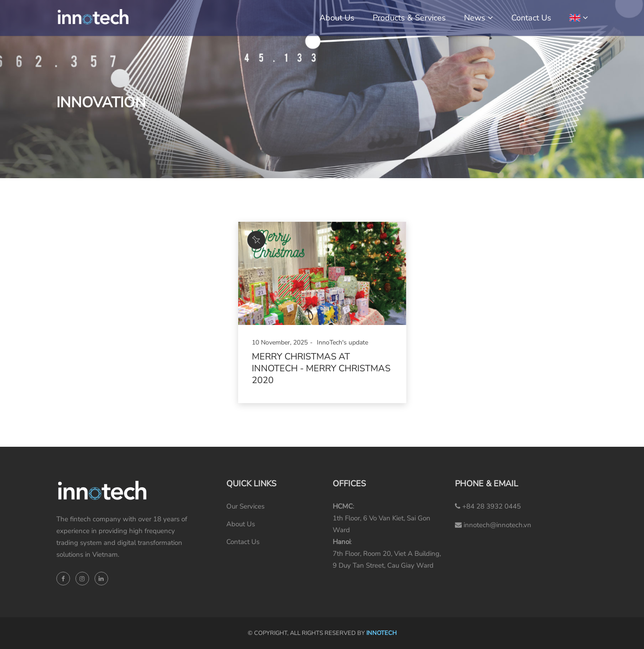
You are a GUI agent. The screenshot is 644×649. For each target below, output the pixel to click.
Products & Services (409, 18)
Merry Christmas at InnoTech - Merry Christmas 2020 (321, 368)
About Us (337, 18)
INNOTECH (382, 633)
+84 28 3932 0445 (488, 506)
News (475, 18)
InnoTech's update (342, 342)
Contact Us (531, 18)
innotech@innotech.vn (493, 525)
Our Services (245, 506)
